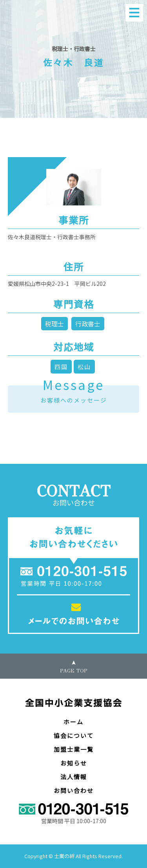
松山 (84, 367)
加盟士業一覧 (74, 749)
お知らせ (74, 763)
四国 (61, 367)
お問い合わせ (74, 790)
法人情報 (74, 777)
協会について (74, 735)
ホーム (73, 722)
